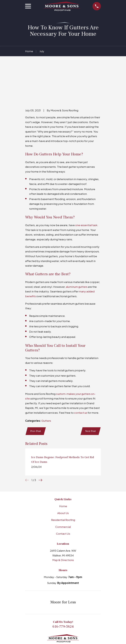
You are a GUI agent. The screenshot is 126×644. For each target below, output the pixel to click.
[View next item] (40, 446)
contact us (81, 378)
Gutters (46, 386)
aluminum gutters (77, 252)
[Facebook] (67, 622)
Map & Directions (63, 526)
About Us (63, 479)
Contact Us (63, 499)
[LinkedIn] (59, 622)
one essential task (86, 190)
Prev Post (36, 397)
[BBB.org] (52, 622)
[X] (82, 622)
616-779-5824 (63, 592)
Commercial (63, 492)
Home (63, 472)
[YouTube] (74, 622)
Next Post (90, 397)
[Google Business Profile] (44, 622)
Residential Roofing (63, 486)
